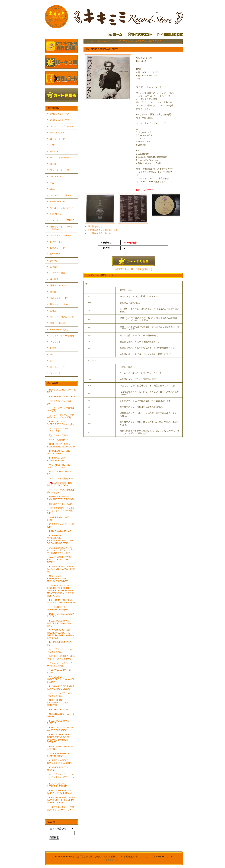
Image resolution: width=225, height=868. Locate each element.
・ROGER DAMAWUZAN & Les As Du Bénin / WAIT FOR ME (61, 569)
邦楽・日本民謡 (57, 323)
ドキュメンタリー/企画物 (62, 336)
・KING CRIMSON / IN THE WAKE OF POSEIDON (60, 729)
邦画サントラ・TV (59, 298)
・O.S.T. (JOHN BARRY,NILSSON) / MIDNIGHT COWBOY (57, 579)
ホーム (90, 41)
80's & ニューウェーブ (61, 158)
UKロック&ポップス (60, 114)
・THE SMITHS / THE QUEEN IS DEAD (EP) (58, 608)
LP (51, 354)
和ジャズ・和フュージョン (63, 317)
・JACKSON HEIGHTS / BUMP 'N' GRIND (59, 755)
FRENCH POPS (58, 201)
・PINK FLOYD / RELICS (59, 531)
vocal (53, 189)
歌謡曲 (53, 292)
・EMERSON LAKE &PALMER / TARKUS (57, 785)
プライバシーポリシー (162, 857)
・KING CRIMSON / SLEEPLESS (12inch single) (60, 423)
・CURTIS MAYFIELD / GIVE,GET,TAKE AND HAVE (60, 762)
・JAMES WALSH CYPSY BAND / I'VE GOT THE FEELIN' (60, 560)
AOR (52, 145)
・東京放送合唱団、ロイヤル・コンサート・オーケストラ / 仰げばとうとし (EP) (61, 550)
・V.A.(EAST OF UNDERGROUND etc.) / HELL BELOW (61, 679)
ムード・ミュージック (61, 235)
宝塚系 (53, 311)
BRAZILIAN (56, 214)
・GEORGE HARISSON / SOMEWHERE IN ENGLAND (61, 445)
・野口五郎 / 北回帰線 (57, 435)
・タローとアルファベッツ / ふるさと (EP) (60, 430)
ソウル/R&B (56, 177)
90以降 (53, 164)
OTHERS (122, 41)
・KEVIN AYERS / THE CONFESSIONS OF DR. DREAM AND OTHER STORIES (59, 738)
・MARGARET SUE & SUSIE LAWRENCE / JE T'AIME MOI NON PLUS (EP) (61, 800)
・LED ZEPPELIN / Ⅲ (58, 710)
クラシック (55, 342)
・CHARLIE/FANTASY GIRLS (61, 397)
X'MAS (53, 348)
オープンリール (57, 367)
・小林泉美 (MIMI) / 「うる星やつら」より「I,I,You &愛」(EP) (61, 510)
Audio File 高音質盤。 (60, 329)
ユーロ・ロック (57, 139)
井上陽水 (54, 279)
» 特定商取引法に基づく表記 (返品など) (133, 269)
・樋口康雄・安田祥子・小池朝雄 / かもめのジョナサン (61, 657)
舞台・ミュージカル (60, 304)
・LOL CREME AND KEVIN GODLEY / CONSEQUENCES (61, 601)
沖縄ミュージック (59, 286)
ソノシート (55, 373)
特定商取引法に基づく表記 (88, 857)
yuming (54, 261)
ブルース (54, 183)
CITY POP (55, 254)
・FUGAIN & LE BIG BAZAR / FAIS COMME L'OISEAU (61, 688)
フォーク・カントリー (61, 170)
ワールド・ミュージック (62, 208)
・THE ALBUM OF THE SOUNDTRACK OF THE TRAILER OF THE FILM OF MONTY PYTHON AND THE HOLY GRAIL (60, 591)
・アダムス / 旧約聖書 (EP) (60, 479)
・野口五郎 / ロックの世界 (60, 504)
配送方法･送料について (137, 857)
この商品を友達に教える (99, 233)
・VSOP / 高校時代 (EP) (59, 440)
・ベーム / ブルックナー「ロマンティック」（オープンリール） (61, 777)
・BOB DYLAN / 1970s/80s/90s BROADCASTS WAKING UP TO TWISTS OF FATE (61, 539)
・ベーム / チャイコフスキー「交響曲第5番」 (61, 651)
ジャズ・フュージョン (61, 195)
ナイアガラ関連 (57, 273)
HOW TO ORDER (63, 857)
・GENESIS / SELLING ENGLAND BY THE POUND (60, 498)
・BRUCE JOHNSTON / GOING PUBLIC (59, 452)
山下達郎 (54, 267)
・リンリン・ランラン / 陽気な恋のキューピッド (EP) (61, 416)
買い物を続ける (95, 226)
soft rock (54, 151)
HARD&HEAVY (57, 133)
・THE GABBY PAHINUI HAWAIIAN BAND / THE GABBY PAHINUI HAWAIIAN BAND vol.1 (61, 634)
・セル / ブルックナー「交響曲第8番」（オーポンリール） (61, 808)
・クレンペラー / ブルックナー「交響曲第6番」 (61, 664)
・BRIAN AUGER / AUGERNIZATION (56, 459)
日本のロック (56, 242)
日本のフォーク (57, 248)
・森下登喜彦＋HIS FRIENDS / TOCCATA (59, 484)
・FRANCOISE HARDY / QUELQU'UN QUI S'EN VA (60, 792)
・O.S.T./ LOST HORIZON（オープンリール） (60, 466)
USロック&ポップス (60, 120)
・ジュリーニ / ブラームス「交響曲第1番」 (60, 695)
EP (52, 361)
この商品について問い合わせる (103, 230)
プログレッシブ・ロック (62, 126)
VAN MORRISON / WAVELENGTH (146, 41)
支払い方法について (113, 857)
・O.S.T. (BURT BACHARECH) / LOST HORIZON (58, 703)
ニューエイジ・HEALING (62, 220)
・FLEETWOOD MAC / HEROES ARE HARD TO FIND (59, 623)
